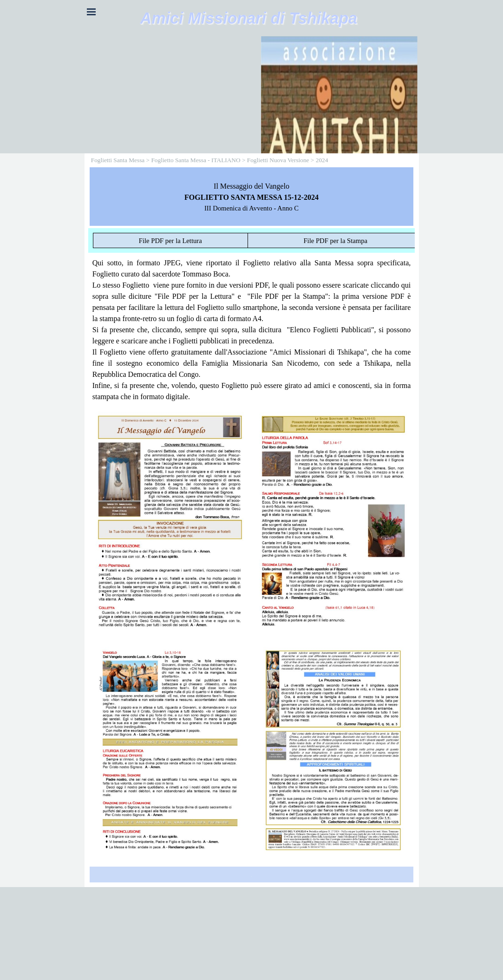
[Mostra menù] (91, 12)
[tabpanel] (252, 197)
